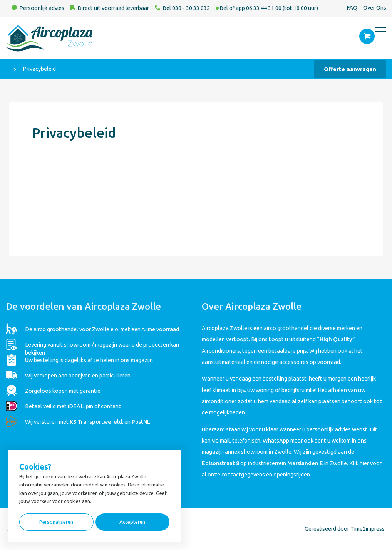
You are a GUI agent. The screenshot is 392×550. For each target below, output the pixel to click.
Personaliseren (56, 522)
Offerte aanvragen (350, 69)
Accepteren (132, 522)
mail (225, 440)
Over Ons (375, 8)
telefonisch (246, 440)
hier (364, 463)
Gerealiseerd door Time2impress (345, 529)
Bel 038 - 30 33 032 (186, 8)
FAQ (352, 8)
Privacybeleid (39, 69)
